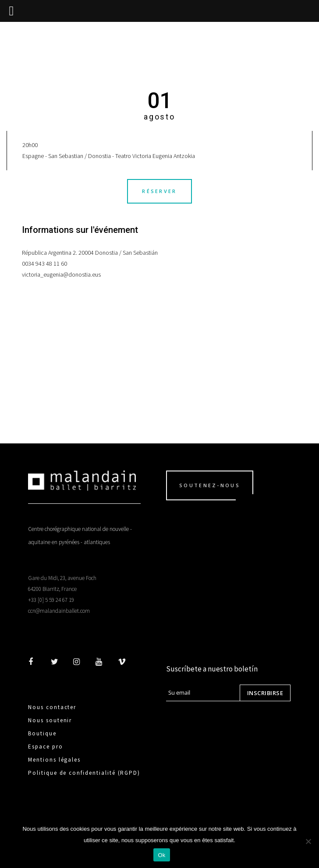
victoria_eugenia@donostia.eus (61, 274)
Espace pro (46, 747)
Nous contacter (52, 707)
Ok (161, 855)
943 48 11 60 (51, 264)
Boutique (42, 733)
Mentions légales (54, 760)
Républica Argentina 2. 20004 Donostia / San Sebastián (90, 253)
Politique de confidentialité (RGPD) (84, 773)
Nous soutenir (50, 720)
